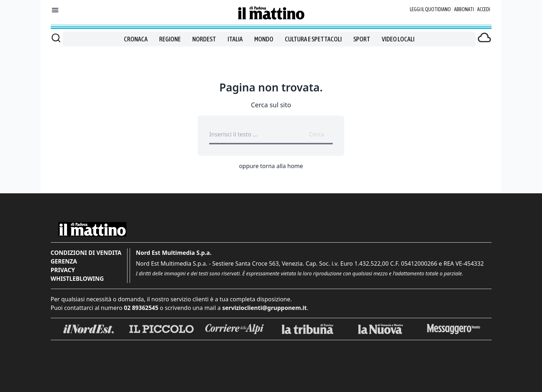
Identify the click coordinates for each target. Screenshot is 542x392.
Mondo (264, 39)
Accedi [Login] (484, 9)
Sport (362, 39)
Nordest (204, 39)
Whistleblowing (77, 279)
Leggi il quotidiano (430, 9)
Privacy (63, 270)
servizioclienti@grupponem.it (265, 308)
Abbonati (464, 9)
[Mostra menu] (55, 10)
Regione (170, 39)
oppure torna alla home (271, 166)
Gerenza (64, 261)
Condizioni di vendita (86, 253)
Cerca (317, 134)
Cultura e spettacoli (313, 39)
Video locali (398, 39)
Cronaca (136, 39)
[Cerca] (56, 38)
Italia (235, 39)
